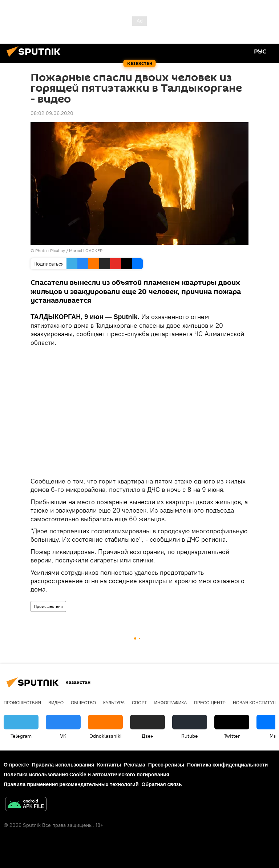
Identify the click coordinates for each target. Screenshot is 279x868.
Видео (56, 703)
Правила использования (63, 765)
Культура (114, 703)
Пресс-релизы (166, 765)
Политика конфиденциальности (227, 765)
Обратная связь (162, 784)
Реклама (135, 765)
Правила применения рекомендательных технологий (71, 784)
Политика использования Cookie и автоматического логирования (86, 775)
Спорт (139, 703)
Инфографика (170, 703)
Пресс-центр (210, 703)
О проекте (16, 765)
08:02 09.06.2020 (52, 113)
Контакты (109, 765)
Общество (83, 703)
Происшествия (48, 606)
